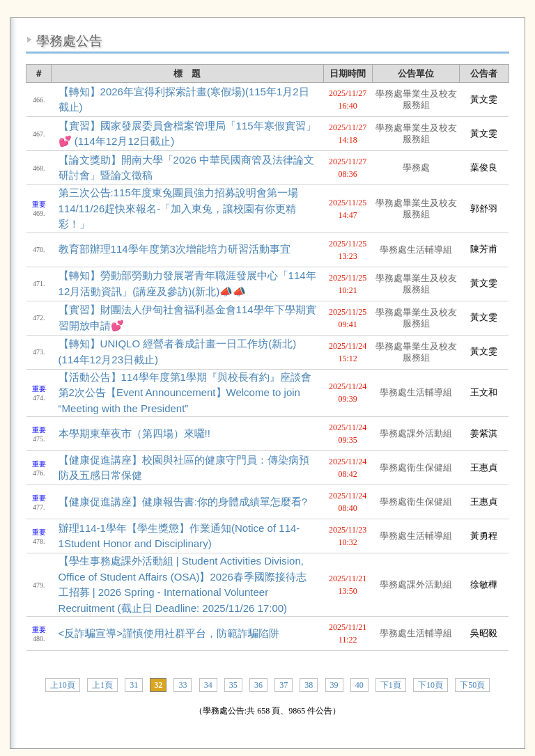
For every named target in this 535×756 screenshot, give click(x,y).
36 (258, 685)
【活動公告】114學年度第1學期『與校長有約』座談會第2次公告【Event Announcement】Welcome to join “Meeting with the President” (185, 393)
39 (334, 685)
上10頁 (63, 685)
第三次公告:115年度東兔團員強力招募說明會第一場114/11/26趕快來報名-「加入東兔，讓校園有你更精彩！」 (178, 208)
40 (359, 685)
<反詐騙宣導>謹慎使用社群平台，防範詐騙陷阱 (169, 633)
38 (309, 685)
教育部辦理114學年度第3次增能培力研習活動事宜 (175, 249)
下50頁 (472, 685)
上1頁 (102, 685)
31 (134, 685)
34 (208, 685)
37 (284, 685)
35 (233, 685)
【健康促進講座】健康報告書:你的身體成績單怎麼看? (183, 502)
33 (183, 685)
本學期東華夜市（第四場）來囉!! (134, 433)
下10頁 (431, 685)
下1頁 (391, 685)
